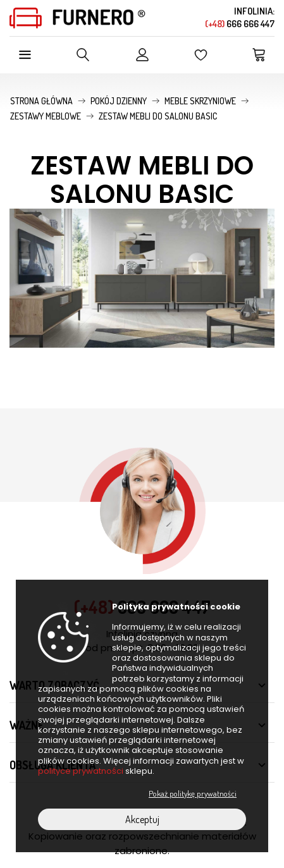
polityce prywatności (81, 771)
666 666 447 (240, 24)
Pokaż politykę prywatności (193, 793)
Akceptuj (142, 819)
